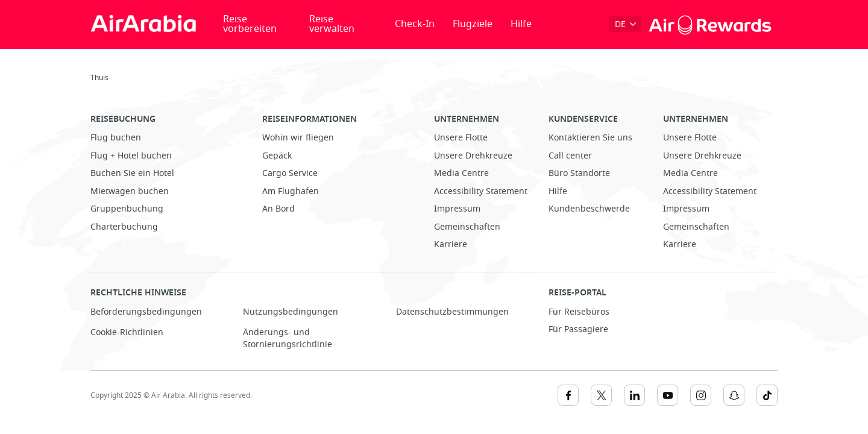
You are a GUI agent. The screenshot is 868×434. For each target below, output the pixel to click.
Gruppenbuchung (127, 209)
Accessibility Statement (481, 191)
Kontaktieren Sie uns (590, 138)
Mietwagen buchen (130, 191)
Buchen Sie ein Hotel (132, 173)
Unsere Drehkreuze (473, 156)
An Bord (278, 209)
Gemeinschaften (467, 227)
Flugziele (473, 24)
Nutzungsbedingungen (291, 312)
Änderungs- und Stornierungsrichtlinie (288, 338)
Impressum (457, 209)
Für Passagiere (578, 329)
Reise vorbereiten (250, 24)
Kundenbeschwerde (589, 209)
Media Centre (461, 173)
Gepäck (277, 156)
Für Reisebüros (579, 312)
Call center (570, 156)
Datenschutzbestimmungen (452, 312)
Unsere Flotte (461, 138)
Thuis (99, 78)
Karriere (451, 244)
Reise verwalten (332, 24)
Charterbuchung (124, 227)
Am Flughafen (291, 191)
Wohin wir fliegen (298, 138)
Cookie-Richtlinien (127, 332)
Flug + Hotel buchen (131, 156)
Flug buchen (116, 138)
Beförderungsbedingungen (146, 312)
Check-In (415, 24)
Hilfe (521, 24)
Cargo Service (290, 173)
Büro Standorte (579, 173)
